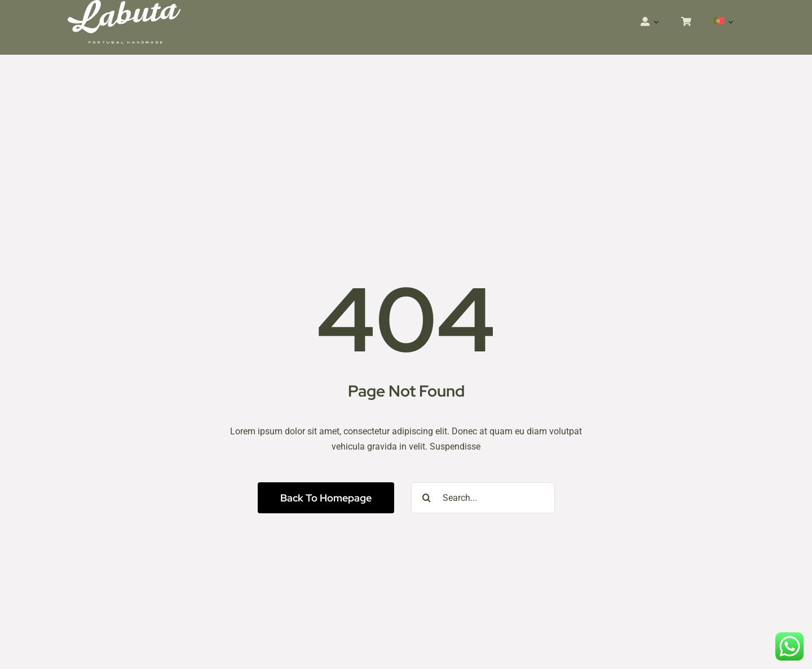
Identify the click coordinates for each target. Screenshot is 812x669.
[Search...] (483, 498)
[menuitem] (723, 22)
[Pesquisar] (427, 498)
